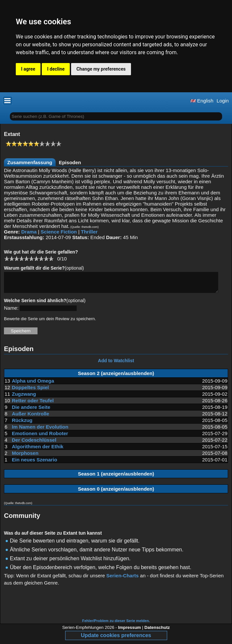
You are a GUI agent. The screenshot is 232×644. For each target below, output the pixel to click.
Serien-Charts (122, 579)
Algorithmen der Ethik (38, 450)
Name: (11, 312)
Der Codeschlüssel (34, 444)
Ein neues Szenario (35, 464)
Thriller (89, 232)
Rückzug (22, 424)
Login (223, 101)
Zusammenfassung (30, 162)
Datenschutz (157, 631)
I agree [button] (28, 69)
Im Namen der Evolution (40, 431)
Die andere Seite (31, 411)
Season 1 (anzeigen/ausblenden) (116, 478)
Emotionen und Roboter (40, 437)
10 (51, 258)
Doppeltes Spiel (30, 391)
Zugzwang (24, 398)
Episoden (70, 162)
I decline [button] (56, 69)
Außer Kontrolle (30, 418)
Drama (29, 232)
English (202, 101)
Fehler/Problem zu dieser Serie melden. (116, 625)
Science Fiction (59, 232)
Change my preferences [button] (101, 69)
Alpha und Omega (33, 385)
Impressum (129, 631)
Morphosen (25, 457)
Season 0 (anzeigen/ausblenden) (116, 493)
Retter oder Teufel (33, 404)
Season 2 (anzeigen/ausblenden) (116, 377)
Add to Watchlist (116, 365)
